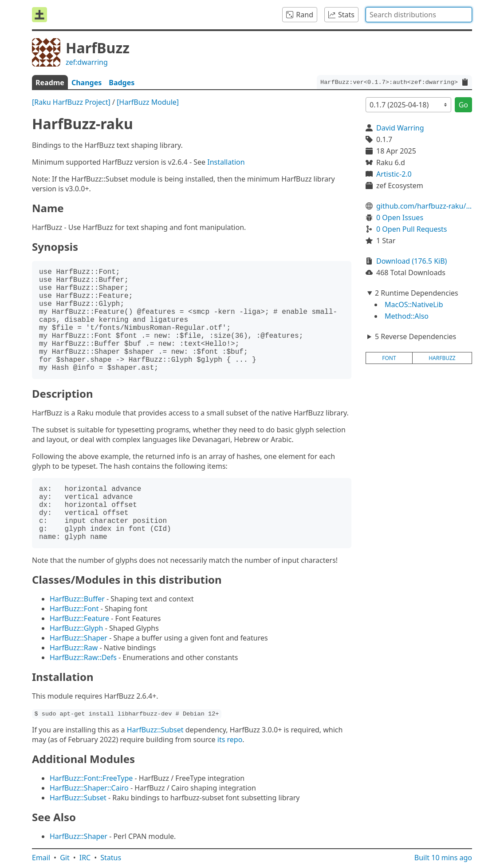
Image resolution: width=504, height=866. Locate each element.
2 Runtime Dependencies (417, 293)
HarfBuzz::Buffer (77, 599)
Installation (226, 162)
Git (65, 858)
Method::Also (407, 316)
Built (443, 858)
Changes (87, 83)
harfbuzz (442, 358)
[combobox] (419, 15)
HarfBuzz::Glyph (77, 628)
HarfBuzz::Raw (74, 648)
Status (111, 858)
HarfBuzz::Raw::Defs (83, 657)
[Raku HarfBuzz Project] (71, 102)
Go (463, 105)
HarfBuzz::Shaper (79, 638)
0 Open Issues (400, 217)
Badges (122, 83)
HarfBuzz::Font (74, 609)
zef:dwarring (87, 62)
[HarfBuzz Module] (148, 102)
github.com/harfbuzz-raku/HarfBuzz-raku (424, 206)
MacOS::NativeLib (414, 304)
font (389, 358)
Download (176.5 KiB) (411, 261)
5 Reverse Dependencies (415, 336)
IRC (85, 858)
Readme (50, 83)
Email (41, 858)
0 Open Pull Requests (412, 229)
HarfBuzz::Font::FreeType (91, 778)
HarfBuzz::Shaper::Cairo (89, 788)
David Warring (400, 128)
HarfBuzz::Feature (79, 618)
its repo (230, 739)
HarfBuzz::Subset (155, 730)
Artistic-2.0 (394, 174)
